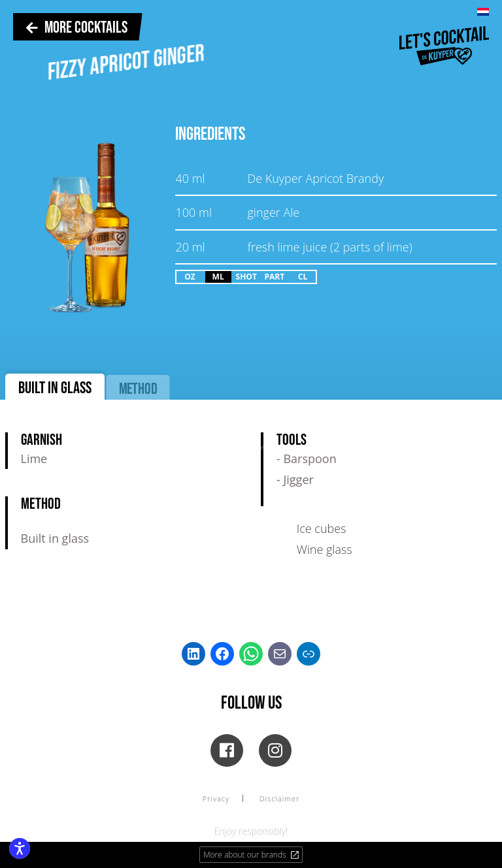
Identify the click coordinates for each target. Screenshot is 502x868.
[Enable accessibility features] (20, 848)
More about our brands (252, 855)
